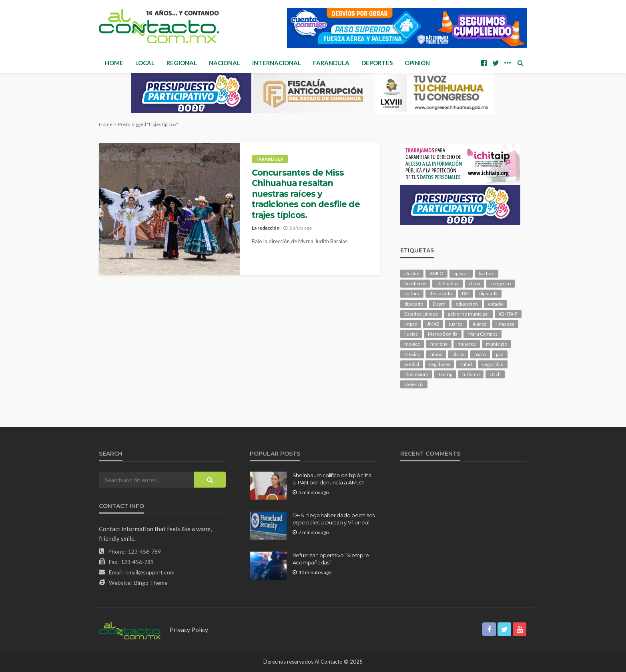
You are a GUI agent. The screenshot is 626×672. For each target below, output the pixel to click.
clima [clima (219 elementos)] (475, 283)
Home (114, 63)
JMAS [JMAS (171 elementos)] (433, 324)
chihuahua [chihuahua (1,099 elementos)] (447, 283)
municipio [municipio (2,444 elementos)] (497, 344)
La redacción (266, 228)
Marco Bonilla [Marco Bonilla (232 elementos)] (443, 334)
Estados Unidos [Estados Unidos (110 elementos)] (421, 314)
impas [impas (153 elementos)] (411, 324)
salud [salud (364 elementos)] (466, 364)
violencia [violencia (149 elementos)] (414, 384)
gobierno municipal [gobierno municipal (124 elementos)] (468, 314)
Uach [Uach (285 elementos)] (495, 374)
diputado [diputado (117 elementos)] (414, 304)
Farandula (331, 63)
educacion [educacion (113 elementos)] (467, 304)
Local (145, 63)
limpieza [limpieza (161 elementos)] (505, 324)
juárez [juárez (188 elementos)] (480, 324)
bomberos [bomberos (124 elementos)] (415, 283)
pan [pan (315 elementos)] (500, 354)
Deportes (377, 63)
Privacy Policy (189, 630)
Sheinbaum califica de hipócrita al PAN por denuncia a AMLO (332, 479)
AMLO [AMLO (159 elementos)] (436, 273)
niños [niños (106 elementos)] (436, 354)
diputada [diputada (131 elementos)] (488, 293)
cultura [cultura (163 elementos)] (412, 293)
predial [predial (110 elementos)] (412, 364)
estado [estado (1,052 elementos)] (495, 304)
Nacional (225, 63)
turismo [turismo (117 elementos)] (471, 374)
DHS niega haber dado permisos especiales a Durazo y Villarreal (334, 519)
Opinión (417, 63)
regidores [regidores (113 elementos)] (440, 364)
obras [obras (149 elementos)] (458, 354)
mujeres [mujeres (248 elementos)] (467, 344)
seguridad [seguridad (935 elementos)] (493, 364)
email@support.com (150, 572)
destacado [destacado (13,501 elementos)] (441, 293)
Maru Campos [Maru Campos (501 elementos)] (483, 334)
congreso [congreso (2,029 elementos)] (501, 283)
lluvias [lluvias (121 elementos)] (411, 334)
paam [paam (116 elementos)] (480, 354)
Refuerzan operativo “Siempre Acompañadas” (331, 559)
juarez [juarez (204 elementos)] (456, 324)
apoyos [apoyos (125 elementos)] (461, 273)
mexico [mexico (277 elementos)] (412, 344)
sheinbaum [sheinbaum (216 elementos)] (416, 374)
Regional (182, 63)
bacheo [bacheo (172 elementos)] (487, 273)
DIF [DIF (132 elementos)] (465, 293)
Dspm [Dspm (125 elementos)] (439, 304)
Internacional (277, 63)
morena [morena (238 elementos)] (439, 344)
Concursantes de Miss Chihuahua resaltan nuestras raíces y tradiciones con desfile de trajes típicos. (306, 194)
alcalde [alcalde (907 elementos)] (412, 273)
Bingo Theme (151, 583)
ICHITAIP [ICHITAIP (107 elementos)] (508, 314)
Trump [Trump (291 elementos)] (445, 374)
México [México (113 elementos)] (412, 354)
